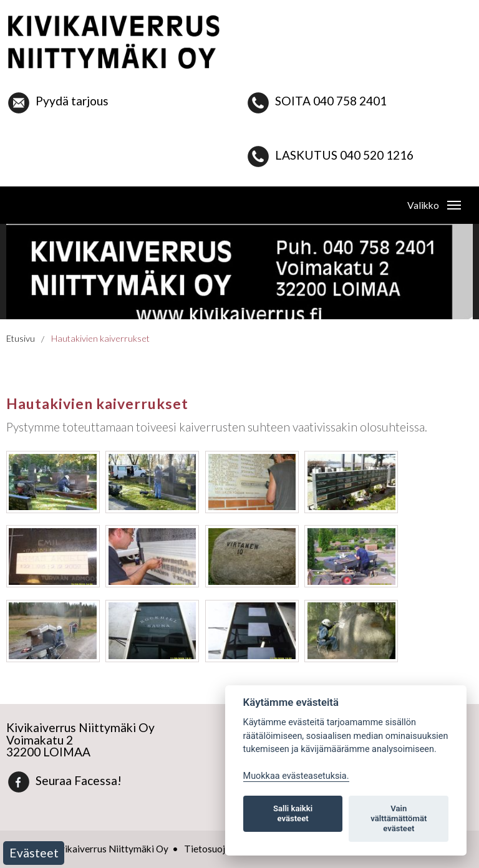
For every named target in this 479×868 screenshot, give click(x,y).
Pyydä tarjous (58, 101)
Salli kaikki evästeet (293, 813)
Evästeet (34, 853)
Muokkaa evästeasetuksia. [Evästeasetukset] (296, 776)
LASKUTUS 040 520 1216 (344, 155)
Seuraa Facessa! (64, 780)
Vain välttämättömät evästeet (399, 818)
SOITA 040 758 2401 (317, 101)
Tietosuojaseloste (222, 849)
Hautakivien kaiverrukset (100, 338)
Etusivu (21, 338)
